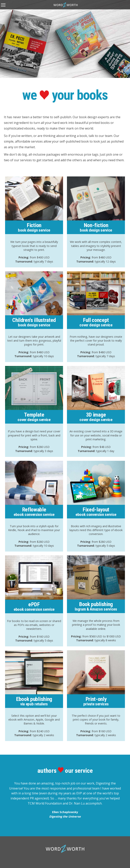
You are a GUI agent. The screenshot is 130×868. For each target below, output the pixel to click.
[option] (65, 39)
